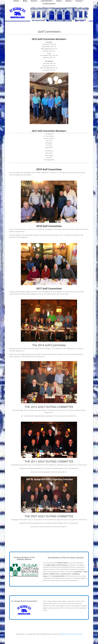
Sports (68, 1)
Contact (79, 1)
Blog (25, 1)
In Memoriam (49, 4)
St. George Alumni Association (24, 601)
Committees (47, 1)
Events (34, 1)
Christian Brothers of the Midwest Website (24, 558)
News (59, 1)
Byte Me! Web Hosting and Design (72, 634)
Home (16, 1)
